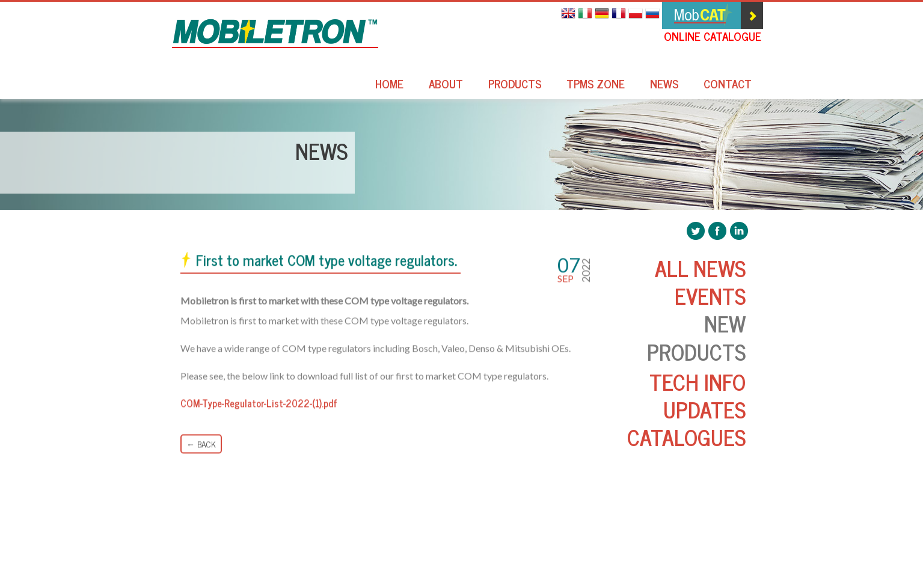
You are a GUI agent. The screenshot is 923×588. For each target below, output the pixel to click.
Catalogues (686, 437)
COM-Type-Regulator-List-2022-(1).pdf (259, 403)
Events (710, 296)
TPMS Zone (596, 85)
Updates (704, 409)
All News (700, 268)
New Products (696, 337)
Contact (728, 85)
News (664, 85)
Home (389, 85)
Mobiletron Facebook (717, 231)
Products (515, 85)
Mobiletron (275, 34)
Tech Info (698, 381)
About (446, 85)
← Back (201, 444)
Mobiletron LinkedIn (739, 231)
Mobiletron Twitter (696, 231)
